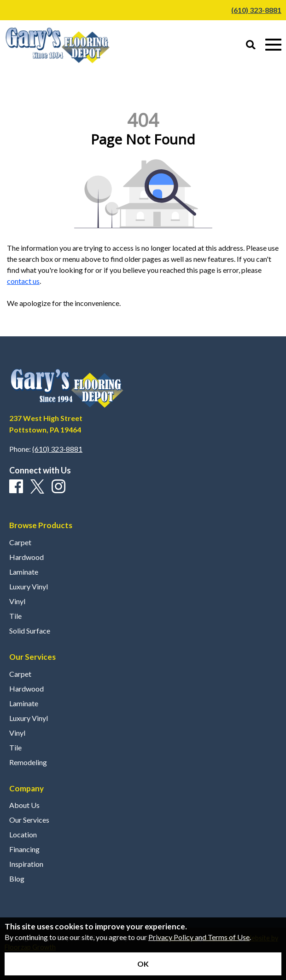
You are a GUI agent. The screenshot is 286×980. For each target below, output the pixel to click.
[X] (37, 487)
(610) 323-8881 (256, 10)
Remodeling (28, 762)
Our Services (29, 820)
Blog (17, 879)
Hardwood (26, 557)
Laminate (24, 572)
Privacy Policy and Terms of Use (199, 937)
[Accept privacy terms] (143, 964)
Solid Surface (30, 631)
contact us (23, 281)
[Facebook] (16, 487)
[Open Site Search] (251, 45)
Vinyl (17, 601)
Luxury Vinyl (29, 587)
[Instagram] (58, 487)
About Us (24, 805)
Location (23, 835)
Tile (15, 616)
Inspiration (26, 864)
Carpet (20, 542)
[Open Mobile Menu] (273, 45)
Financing (24, 849)
